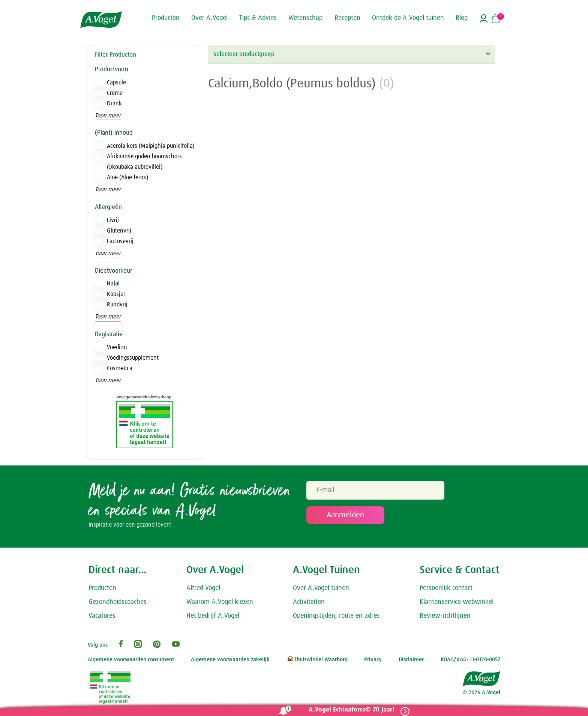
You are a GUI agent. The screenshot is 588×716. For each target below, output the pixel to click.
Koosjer (116, 294)
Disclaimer (411, 661)
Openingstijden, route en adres (336, 617)
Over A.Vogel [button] (209, 18)
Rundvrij (117, 305)
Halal (113, 284)
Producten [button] (166, 18)
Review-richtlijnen (445, 617)
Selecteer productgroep (352, 54)
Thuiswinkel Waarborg (317, 661)
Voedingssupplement (133, 358)
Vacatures (102, 617)
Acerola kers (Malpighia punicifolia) (151, 146)
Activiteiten (309, 603)
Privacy (373, 661)
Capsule (116, 83)
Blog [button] (462, 18)
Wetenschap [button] (305, 18)
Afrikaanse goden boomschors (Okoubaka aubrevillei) (144, 162)
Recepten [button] (347, 18)
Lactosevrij (120, 241)
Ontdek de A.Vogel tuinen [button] (408, 18)
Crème (115, 93)
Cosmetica (120, 368)
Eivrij (113, 220)
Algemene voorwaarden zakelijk (230, 661)
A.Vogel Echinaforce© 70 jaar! (349, 710)
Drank (114, 104)
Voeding (117, 347)
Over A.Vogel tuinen (321, 590)
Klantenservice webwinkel (457, 603)
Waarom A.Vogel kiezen (220, 603)
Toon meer (108, 116)
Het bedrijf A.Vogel (213, 617)
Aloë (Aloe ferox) (127, 177)
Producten (102, 590)
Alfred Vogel (203, 590)
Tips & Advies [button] (258, 18)
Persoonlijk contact (446, 590)
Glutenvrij (119, 231)
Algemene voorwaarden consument (131, 661)
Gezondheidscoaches (118, 603)
